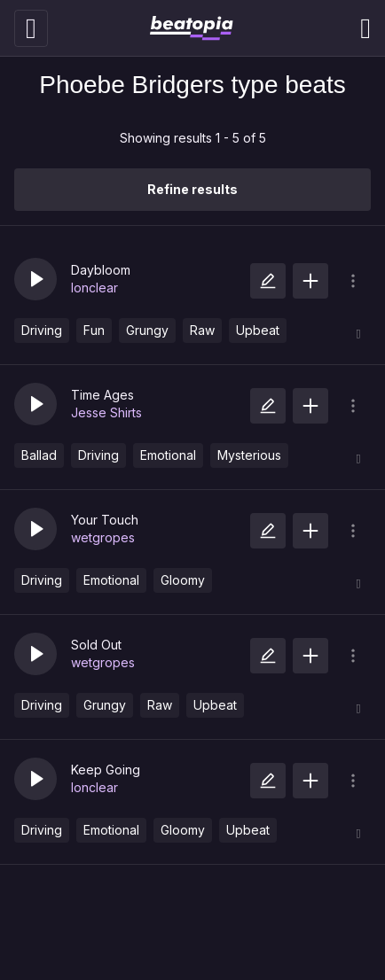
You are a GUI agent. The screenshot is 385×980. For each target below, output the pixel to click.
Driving (42, 330)
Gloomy (183, 580)
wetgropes (103, 537)
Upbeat (258, 330)
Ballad (39, 455)
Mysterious (249, 455)
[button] (35, 279)
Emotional (168, 455)
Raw (202, 330)
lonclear (94, 288)
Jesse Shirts (106, 412)
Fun (94, 330)
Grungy (147, 330)
